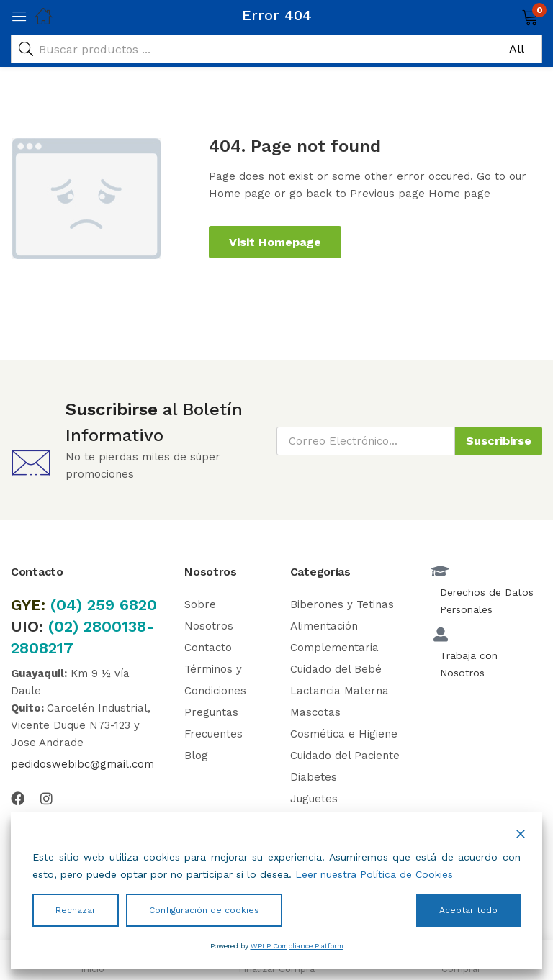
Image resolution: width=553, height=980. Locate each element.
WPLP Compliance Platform (297, 946)
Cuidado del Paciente (345, 756)
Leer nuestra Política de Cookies (374, 874)
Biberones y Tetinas (342, 604)
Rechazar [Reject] (76, 910)
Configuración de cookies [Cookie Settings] (204, 910)
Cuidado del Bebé (336, 669)
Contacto (208, 648)
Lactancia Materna (340, 691)
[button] (512, 16)
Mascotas (315, 712)
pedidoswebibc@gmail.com (82, 764)
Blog (196, 756)
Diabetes (314, 777)
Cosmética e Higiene (344, 734)
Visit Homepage (275, 242)
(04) (69, 605)
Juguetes (314, 799)
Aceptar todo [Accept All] (468, 910)
